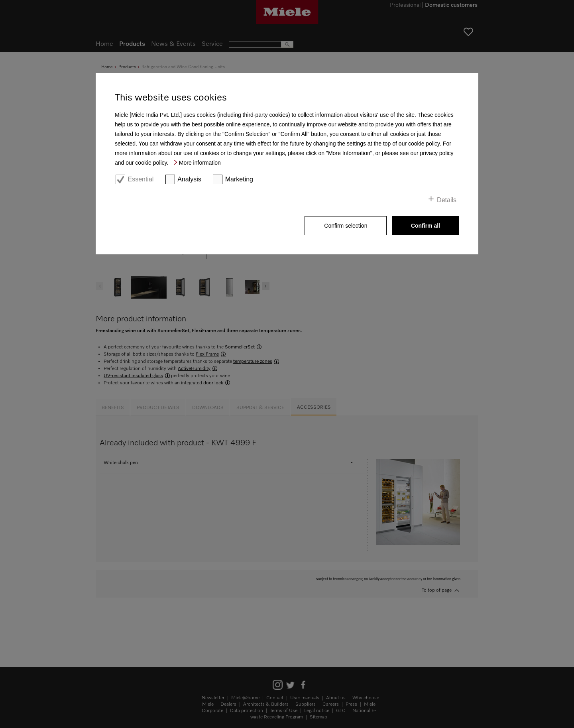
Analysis (189, 179)
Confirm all (426, 226)
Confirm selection (346, 226)
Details (447, 200)
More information (200, 163)
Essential (141, 179)
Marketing (239, 179)
